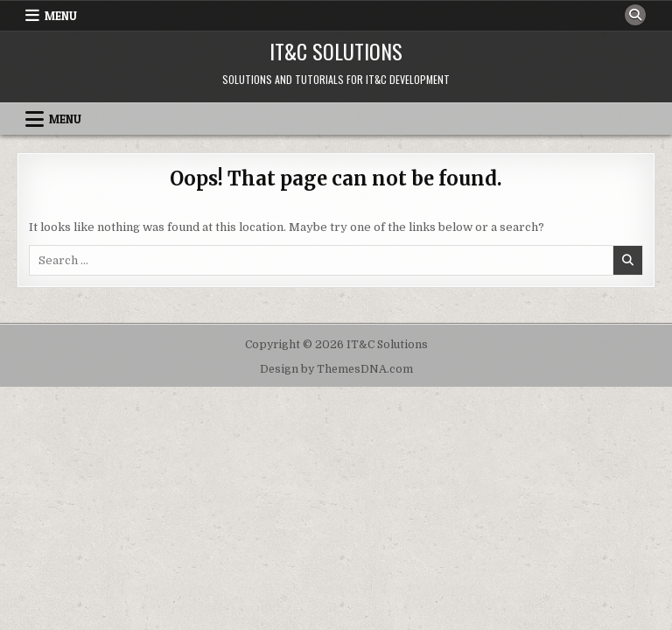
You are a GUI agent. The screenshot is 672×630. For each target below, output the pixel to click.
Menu (61, 16)
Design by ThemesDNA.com (336, 369)
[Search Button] (635, 15)
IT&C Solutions (336, 51)
